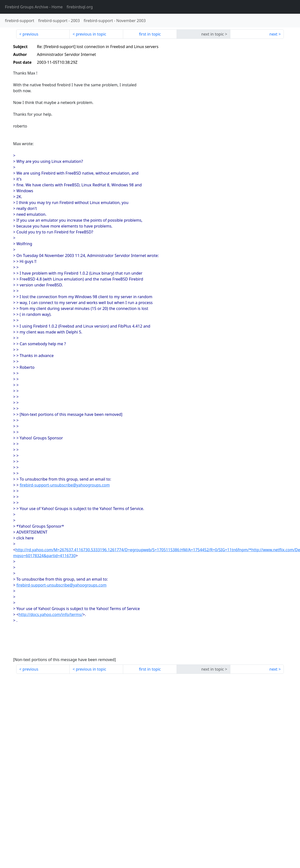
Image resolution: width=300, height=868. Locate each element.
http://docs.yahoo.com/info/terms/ (51, 614)
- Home (34, 7)
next (273, 34)
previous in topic (91, 34)
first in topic (150, 34)
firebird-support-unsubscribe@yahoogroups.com (65, 485)
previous (30, 34)
